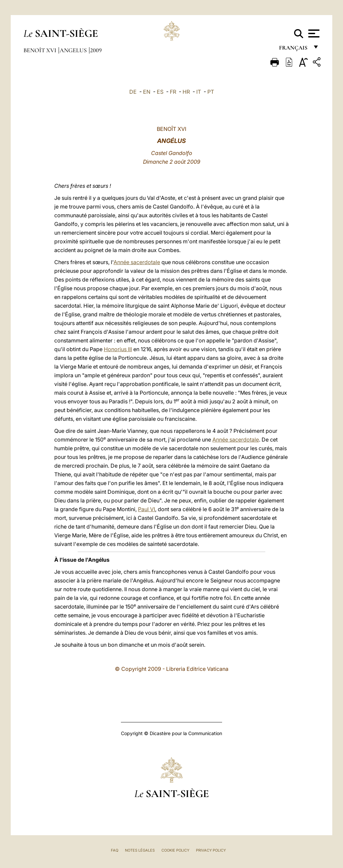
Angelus (74, 50)
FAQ (115, 850)
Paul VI (147, 509)
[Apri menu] (313, 33)
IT (199, 92)
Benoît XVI (41, 50)
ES (160, 92)
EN (147, 92)
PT (211, 92)
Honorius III (118, 349)
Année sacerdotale (137, 262)
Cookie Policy (175, 850)
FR (173, 92)
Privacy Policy (211, 850)
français (294, 49)
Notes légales (140, 850)
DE (133, 92)
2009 (96, 50)
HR (186, 92)
